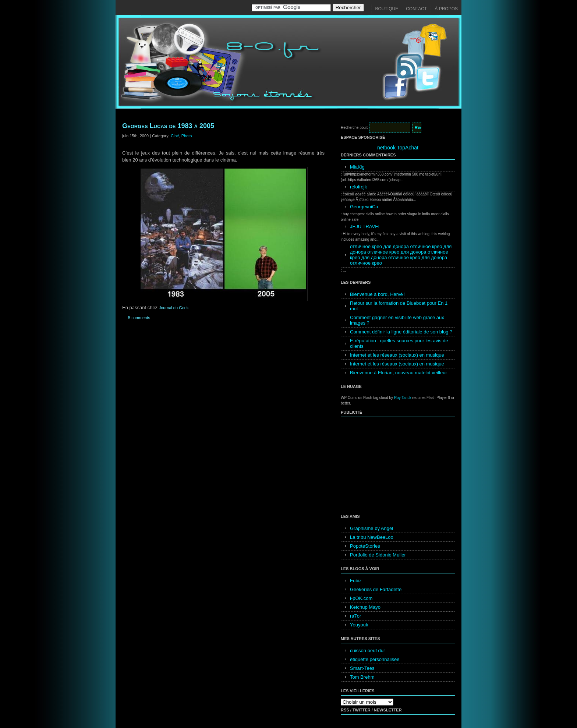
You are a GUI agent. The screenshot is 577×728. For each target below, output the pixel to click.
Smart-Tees (362, 668)
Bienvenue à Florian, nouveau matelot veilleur (399, 373)
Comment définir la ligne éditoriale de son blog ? (401, 332)
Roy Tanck (403, 398)
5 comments (139, 318)
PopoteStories (365, 546)
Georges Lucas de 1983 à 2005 (168, 126)
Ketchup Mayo (365, 607)
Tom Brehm (362, 677)
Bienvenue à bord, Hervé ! (378, 294)
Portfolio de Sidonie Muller (378, 555)
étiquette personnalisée (375, 659)
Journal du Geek (174, 308)
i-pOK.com (361, 598)
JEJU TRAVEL (365, 227)
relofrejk (358, 187)
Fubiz (356, 581)
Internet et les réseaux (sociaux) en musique (397, 355)
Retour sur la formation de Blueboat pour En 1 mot (399, 306)
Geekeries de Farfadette (376, 589)
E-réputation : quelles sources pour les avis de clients (399, 343)
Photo (187, 136)
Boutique (387, 9)
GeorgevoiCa (364, 207)
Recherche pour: (354, 128)
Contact (416, 9)
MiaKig (357, 167)
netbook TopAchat (398, 148)
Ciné (175, 136)
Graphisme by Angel (371, 528)
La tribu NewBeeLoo (372, 537)
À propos (446, 9)
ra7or (355, 616)
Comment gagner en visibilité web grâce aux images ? (397, 320)
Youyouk (359, 625)
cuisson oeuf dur (367, 651)
